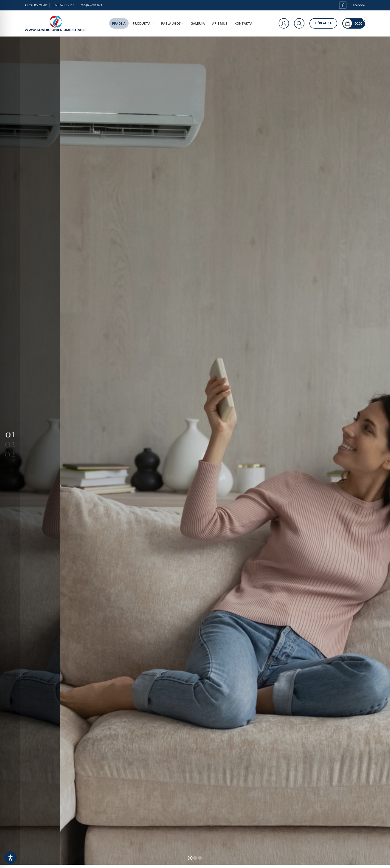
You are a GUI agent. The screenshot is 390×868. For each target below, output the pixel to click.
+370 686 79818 (36, 5)
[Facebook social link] (343, 5)
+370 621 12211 (63, 5)
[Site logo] (56, 23)
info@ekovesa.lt (91, 5)
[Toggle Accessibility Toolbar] (10, 858)
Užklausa (323, 23)
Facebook (358, 5)
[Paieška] (299, 23)
